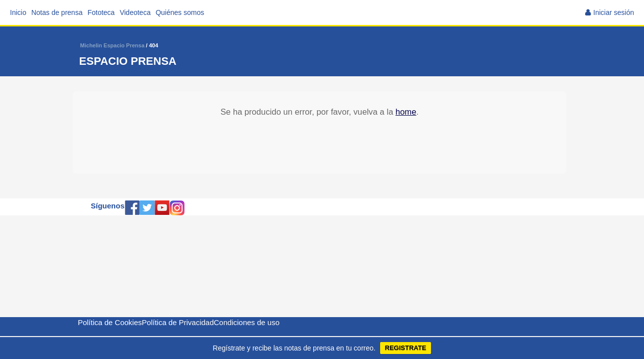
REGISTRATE (406, 348)
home (406, 112)
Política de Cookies (110, 322)
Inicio (18, 12)
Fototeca (101, 12)
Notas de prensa (57, 12)
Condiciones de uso (247, 322)
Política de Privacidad (178, 322)
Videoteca (135, 12)
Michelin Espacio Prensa (112, 45)
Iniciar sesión (614, 12)
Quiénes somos (180, 12)
